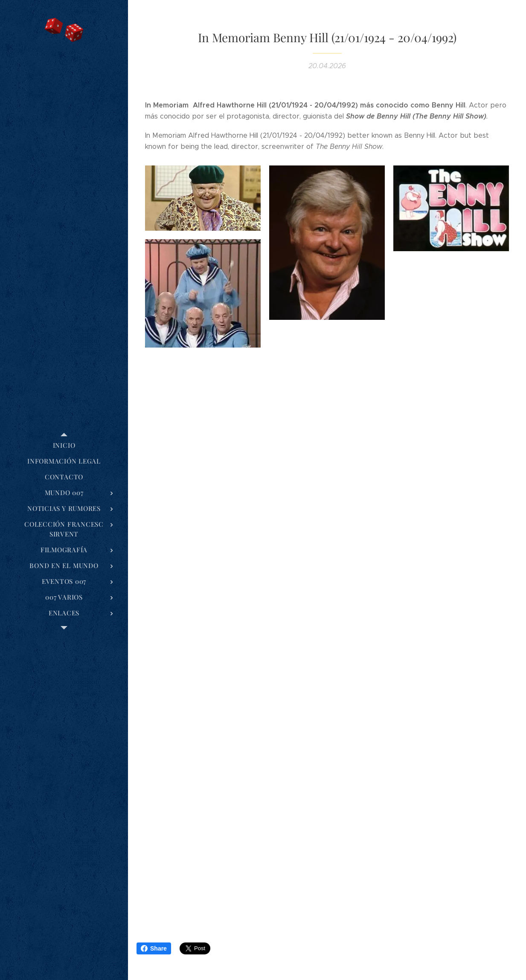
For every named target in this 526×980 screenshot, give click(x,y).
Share (154, 948)
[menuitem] (64, 445)
